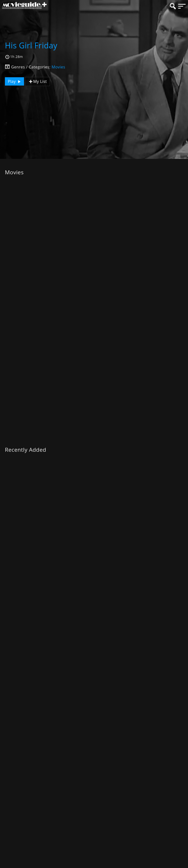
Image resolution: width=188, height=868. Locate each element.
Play (15, 81)
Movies (59, 67)
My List (37, 82)
